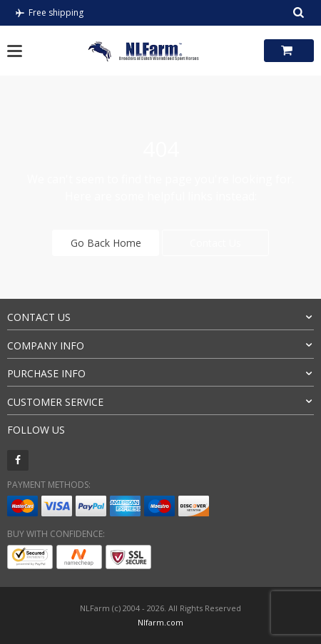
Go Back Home (106, 243)
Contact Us (215, 243)
